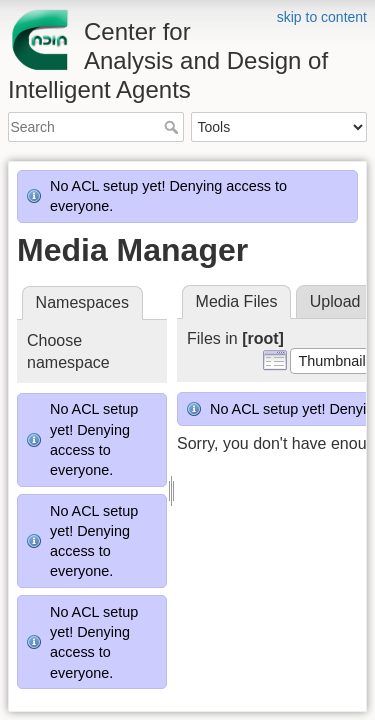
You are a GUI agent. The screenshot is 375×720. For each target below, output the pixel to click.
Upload (335, 301)
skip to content (322, 17)
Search (173, 127)
